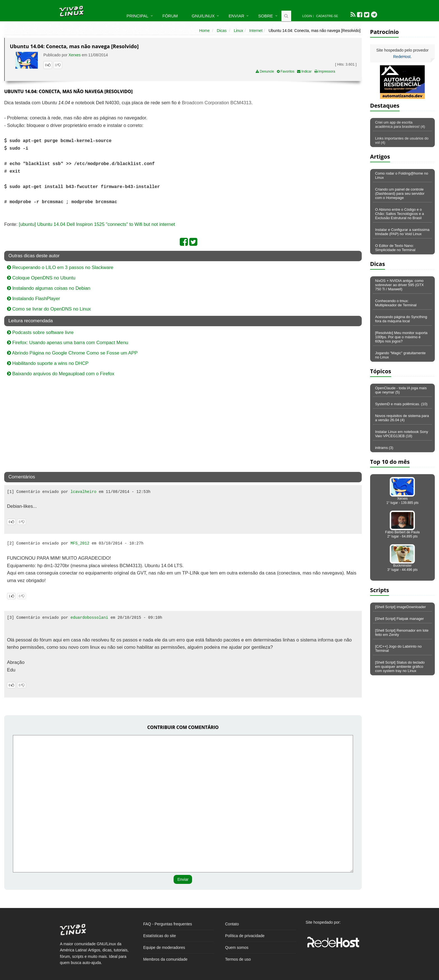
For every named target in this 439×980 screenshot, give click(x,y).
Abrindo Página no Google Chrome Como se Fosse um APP (72, 353)
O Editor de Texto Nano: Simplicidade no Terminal (395, 248)
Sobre (266, 16)
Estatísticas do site (160, 936)
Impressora (325, 71)
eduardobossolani (89, 618)
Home (204, 31)
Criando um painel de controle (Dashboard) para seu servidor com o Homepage (400, 194)
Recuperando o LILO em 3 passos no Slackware (60, 267)
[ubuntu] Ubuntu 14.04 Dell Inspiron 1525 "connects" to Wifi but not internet (97, 224)
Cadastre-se (327, 16)
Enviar (236, 16)
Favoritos (286, 71)
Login (307, 16)
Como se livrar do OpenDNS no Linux (49, 309)
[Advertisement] (313, 140)
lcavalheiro (83, 492)
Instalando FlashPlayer (33, 299)
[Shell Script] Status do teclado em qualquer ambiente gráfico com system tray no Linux (400, 667)
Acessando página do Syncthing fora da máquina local (401, 319)
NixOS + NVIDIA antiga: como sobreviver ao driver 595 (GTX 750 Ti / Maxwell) (400, 285)
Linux (238, 31)
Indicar (304, 71)
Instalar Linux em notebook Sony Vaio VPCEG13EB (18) (402, 434)
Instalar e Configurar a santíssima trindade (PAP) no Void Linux (402, 232)
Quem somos (237, 947)
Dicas (222, 31)
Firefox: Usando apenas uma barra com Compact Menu (68, 343)
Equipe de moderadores (164, 947)
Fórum (170, 16)
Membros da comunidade (165, 959)
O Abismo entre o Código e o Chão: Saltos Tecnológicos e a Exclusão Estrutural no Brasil (400, 214)
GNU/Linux (203, 16)
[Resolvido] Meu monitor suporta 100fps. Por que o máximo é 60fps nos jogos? (401, 337)
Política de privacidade (245, 936)
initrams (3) (384, 448)
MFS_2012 (80, 543)
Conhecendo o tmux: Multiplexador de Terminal (396, 303)
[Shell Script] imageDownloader (401, 607)
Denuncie (265, 71)
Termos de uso (238, 959)
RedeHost (402, 57)
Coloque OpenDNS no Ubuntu (41, 278)
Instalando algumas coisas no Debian (49, 288)
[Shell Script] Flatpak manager (400, 619)
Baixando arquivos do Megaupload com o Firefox (61, 374)
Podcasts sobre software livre (40, 333)
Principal (137, 16)
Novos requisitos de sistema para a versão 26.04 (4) (402, 418)
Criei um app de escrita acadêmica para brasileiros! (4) (400, 124)
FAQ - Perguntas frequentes (168, 924)
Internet (256, 31)
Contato (232, 924)
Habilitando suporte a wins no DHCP (48, 363)
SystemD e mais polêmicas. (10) (401, 404)
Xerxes (75, 55)
